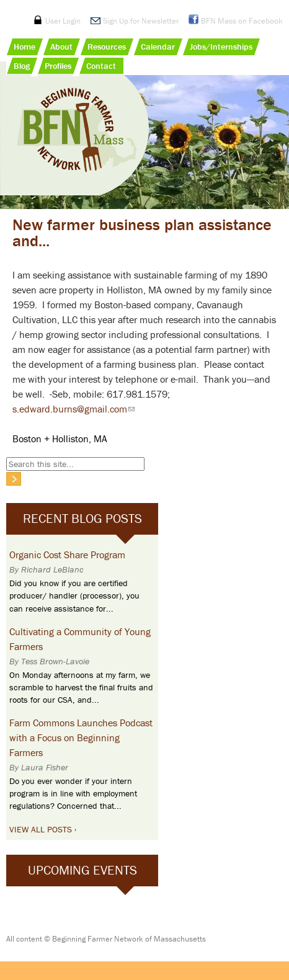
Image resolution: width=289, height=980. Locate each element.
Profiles (58, 66)
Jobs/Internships (221, 47)
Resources (107, 47)
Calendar (158, 47)
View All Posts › (43, 829)
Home (24, 47)
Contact (101, 66)
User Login (63, 21)
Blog (22, 66)
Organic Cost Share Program (67, 555)
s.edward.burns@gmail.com (73, 409)
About (61, 47)
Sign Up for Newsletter (141, 21)
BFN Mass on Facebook (242, 21)
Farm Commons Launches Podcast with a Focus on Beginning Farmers (81, 737)
